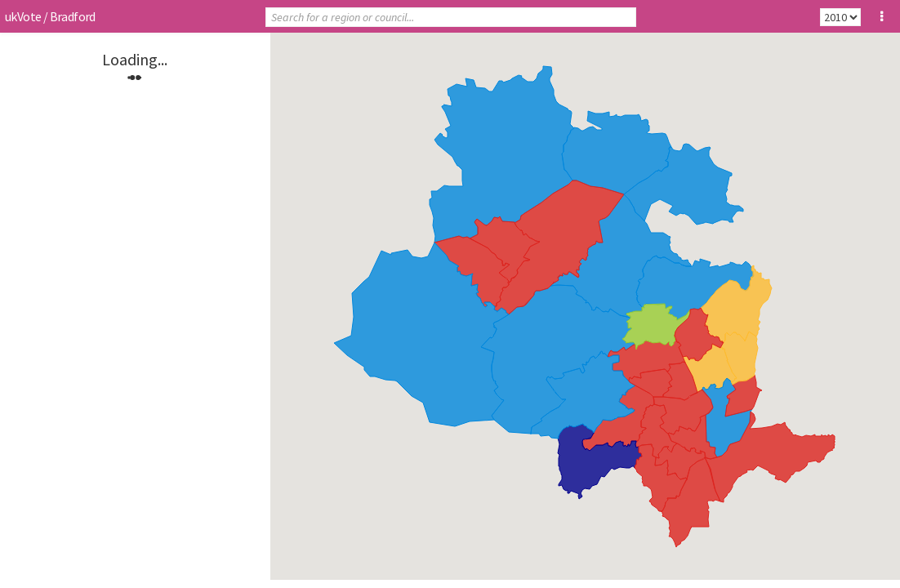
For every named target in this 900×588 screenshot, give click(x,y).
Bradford (73, 16)
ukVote (23, 16)
